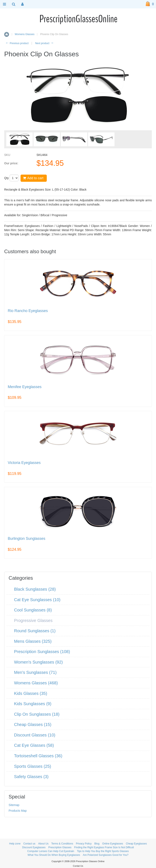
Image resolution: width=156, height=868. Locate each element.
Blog (97, 844)
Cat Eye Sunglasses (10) (37, 600)
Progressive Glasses (33, 620)
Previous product (17, 43)
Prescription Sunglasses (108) (42, 652)
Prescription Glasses (60, 847)
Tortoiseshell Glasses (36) (38, 756)
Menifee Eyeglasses (25, 387)
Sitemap (14, 805)
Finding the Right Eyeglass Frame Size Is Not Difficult (104, 847)
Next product (44, 43)
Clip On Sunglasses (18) (37, 714)
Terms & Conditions (62, 844)
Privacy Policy (84, 844)
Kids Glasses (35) (31, 693)
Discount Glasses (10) (35, 735)
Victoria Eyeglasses (24, 463)
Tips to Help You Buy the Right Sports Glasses (103, 851)
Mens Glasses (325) (33, 641)
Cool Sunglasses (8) (33, 610)
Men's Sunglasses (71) (35, 672)
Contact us (29, 844)
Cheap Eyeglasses (136, 844)
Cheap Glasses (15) (33, 724)
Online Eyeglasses (112, 844)
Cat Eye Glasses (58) (34, 745)
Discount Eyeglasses (34, 847)
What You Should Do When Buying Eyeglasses (54, 855)
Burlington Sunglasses (27, 539)
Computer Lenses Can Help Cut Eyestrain (51, 851)
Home (7, 34)
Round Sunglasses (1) (35, 631)
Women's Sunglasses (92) (38, 662)
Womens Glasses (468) (36, 683)
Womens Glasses (25, 34)
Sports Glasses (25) (33, 766)
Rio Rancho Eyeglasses (28, 311)
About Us (43, 844)
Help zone (15, 844)
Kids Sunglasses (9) (33, 704)
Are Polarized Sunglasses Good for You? (106, 855)
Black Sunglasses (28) (35, 589)
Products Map (18, 811)
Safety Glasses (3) (31, 777)
